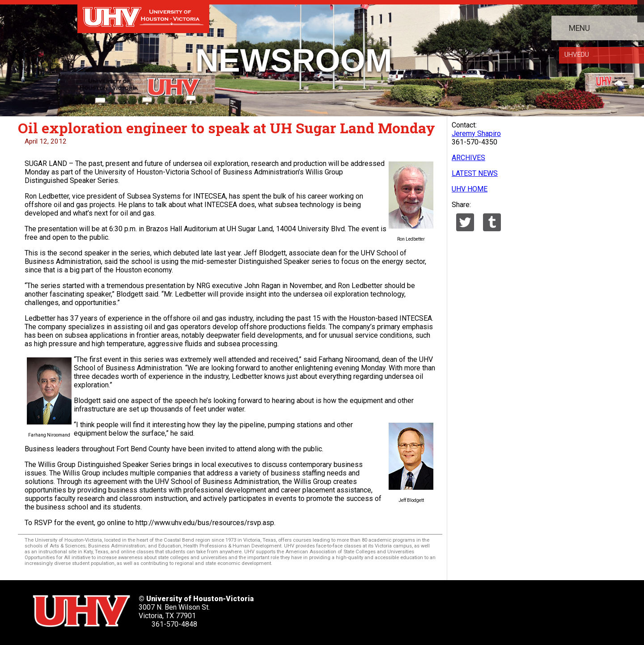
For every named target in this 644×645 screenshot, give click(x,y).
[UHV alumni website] (459, 608)
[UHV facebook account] (344, 608)
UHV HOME (470, 189)
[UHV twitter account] (316, 608)
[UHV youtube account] (402, 608)
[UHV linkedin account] (373, 608)
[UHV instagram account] (431, 608)
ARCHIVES (468, 158)
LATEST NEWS (475, 173)
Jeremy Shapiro (476, 134)
